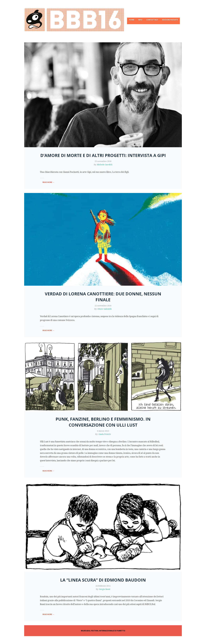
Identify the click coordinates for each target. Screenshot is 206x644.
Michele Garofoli (105, 165)
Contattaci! (152, 20)
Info (140, 20)
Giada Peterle (105, 434)
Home (132, 20)
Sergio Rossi (105, 589)
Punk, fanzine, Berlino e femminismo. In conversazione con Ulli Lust (103, 422)
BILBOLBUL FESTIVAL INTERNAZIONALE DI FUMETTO (103, 631)
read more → (48, 182)
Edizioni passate (170, 20)
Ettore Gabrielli (105, 309)
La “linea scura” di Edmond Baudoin (103, 580)
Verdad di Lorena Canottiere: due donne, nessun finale (103, 297)
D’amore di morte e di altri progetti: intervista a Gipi (103, 155)
